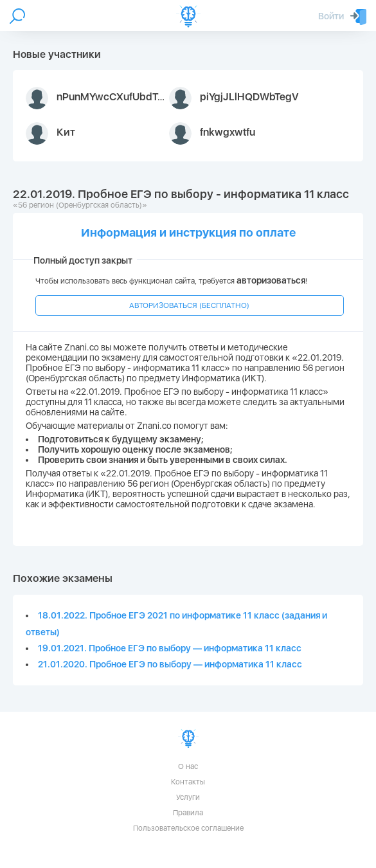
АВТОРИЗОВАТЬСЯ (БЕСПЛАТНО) (189, 305)
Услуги (188, 797)
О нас (188, 766)
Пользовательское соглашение (188, 828)
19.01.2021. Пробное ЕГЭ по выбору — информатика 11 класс (170, 648)
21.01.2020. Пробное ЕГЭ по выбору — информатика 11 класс (170, 664)
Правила (188, 813)
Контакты (188, 782)
